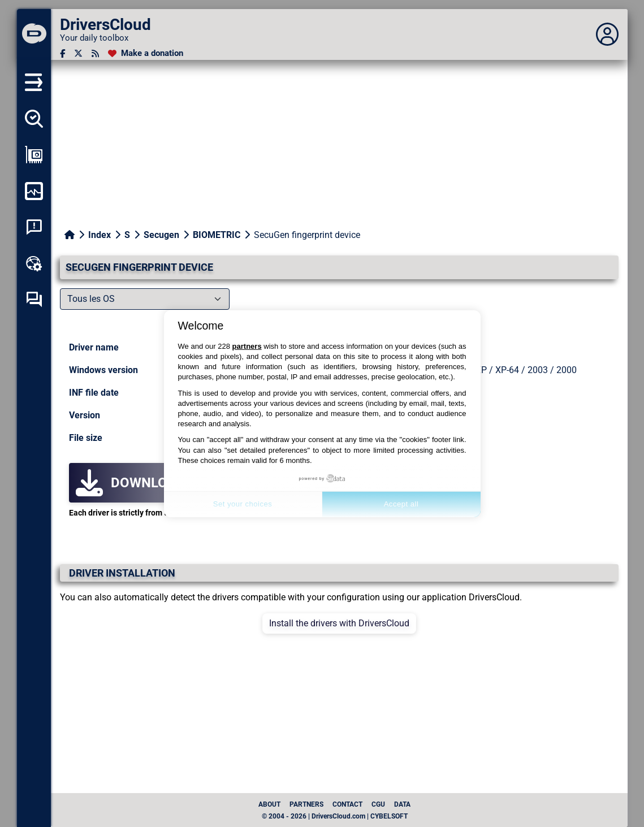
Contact (347, 804)
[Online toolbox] (34, 263)
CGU (378, 804)
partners (247, 346)
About (269, 804)
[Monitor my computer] (34, 191)
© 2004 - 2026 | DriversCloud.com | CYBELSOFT (335, 816)
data (402, 804)
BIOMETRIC (217, 235)
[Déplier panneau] (607, 34)
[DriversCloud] (34, 34)
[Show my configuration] (34, 155)
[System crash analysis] (34, 227)
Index (100, 235)
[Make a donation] (146, 53)
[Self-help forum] (34, 300)
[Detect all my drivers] (34, 119)
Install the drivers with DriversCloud (339, 623)
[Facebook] (62, 53)
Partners (306, 804)
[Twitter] (78, 53)
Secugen (161, 235)
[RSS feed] (95, 53)
